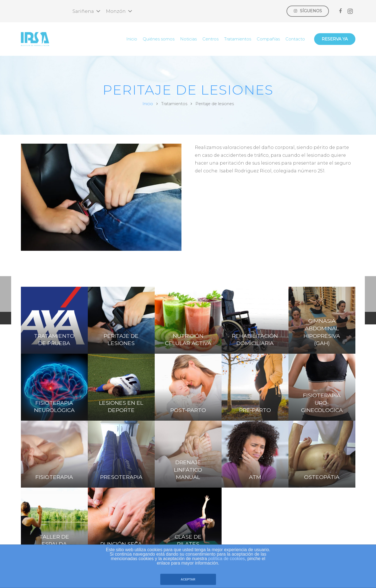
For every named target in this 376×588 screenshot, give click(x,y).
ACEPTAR (188, 579)
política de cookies (227, 559)
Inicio (148, 104)
